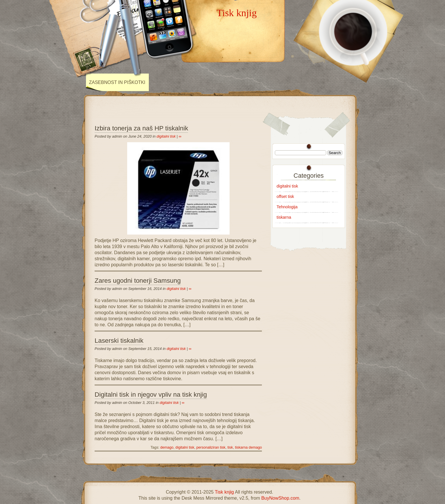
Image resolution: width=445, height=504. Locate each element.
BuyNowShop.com (280, 498)
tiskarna (284, 217)
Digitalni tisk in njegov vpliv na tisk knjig (151, 395)
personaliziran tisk (211, 447)
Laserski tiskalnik (119, 341)
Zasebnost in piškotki (117, 82)
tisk (230, 447)
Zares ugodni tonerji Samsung (138, 281)
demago (167, 447)
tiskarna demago (248, 447)
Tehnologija (287, 207)
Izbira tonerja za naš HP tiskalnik (141, 128)
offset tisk (285, 196)
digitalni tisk (166, 136)
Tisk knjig (237, 13)
